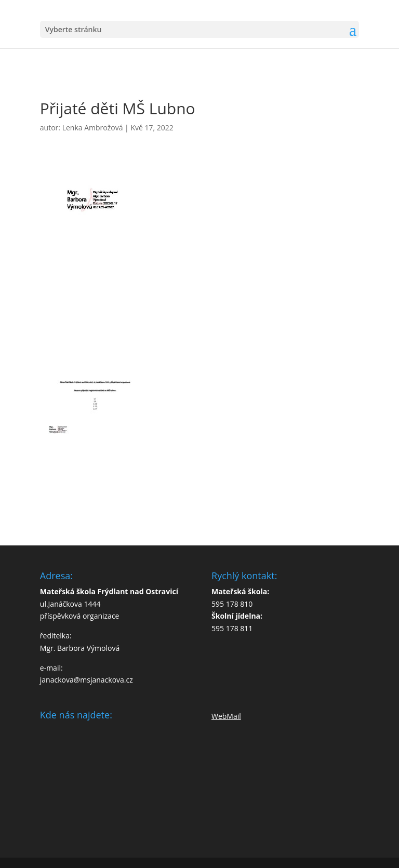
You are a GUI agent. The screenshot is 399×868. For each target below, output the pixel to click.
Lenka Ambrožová (93, 128)
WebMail (226, 716)
